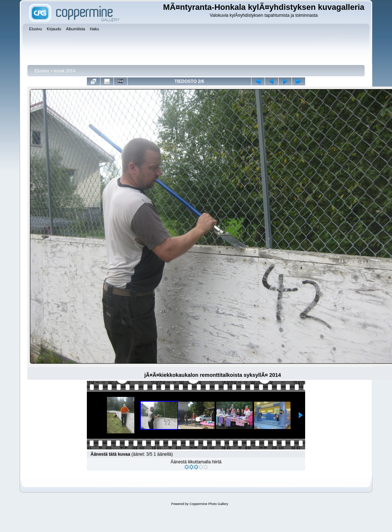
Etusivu (42, 71)
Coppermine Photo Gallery (209, 504)
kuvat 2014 (65, 71)
